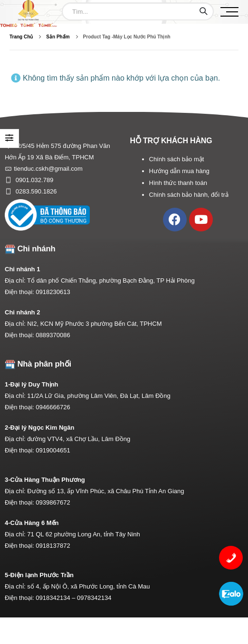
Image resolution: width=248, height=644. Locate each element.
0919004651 (53, 450)
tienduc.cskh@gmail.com (48, 169)
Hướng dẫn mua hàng (179, 171)
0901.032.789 (33, 180)
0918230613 (53, 292)
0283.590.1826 (35, 191)
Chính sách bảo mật (177, 159)
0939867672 (53, 502)
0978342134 (94, 598)
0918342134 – (56, 598)
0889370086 (53, 335)
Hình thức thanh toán (178, 183)
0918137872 (53, 546)
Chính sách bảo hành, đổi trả (189, 195)
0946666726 (53, 407)
